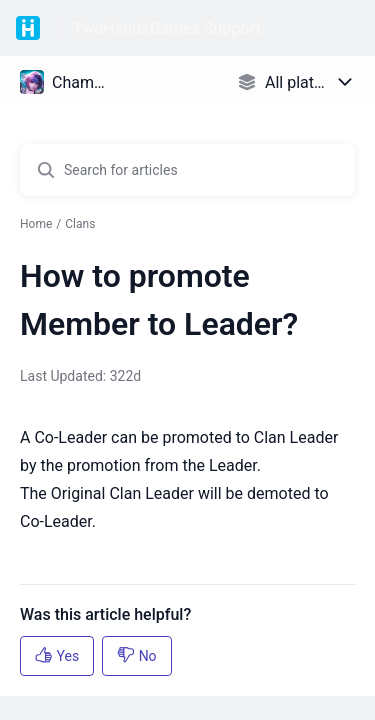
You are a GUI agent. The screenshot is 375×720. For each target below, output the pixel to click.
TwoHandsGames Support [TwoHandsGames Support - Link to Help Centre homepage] (167, 28)
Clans (80, 224)
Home (36, 224)
